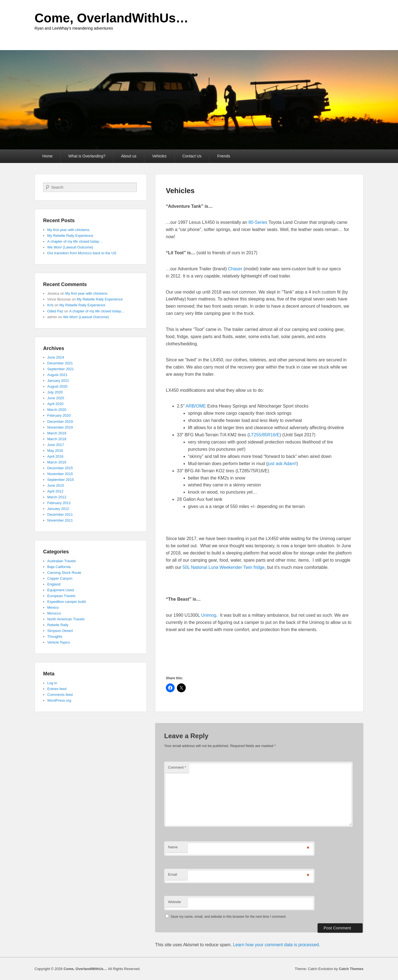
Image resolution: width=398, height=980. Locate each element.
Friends (224, 156)
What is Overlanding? (87, 156)
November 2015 (60, 474)
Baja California (59, 567)
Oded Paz (55, 311)
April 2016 (55, 456)
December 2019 (60, 422)
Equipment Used (61, 590)
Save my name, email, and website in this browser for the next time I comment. (228, 917)
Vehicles (159, 156)
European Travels (61, 596)
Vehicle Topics (59, 642)
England (54, 584)
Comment (177, 767)
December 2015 (60, 468)
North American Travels (66, 619)
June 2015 (56, 485)
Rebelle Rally (58, 625)
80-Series (258, 222)
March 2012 (57, 497)
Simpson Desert (60, 631)
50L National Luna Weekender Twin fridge (223, 567)
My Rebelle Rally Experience (70, 236)
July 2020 (55, 392)
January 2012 (58, 509)
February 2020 (59, 415)
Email (173, 874)
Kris (50, 305)
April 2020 (55, 404)
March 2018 (57, 439)
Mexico (53, 607)
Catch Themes (351, 969)
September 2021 (61, 369)
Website (175, 902)
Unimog (209, 615)
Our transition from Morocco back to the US (82, 253)
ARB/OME (196, 406)
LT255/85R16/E (264, 435)
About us (129, 156)
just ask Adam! (282, 464)
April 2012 (55, 491)
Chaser (235, 269)
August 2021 (57, 375)
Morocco (54, 613)
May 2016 (55, 451)
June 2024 (56, 357)
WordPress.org (59, 700)
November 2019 (60, 427)
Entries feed (57, 689)
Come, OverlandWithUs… (112, 18)
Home (47, 156)
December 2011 (60, 514)
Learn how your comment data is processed (276, 945)
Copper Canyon (60, 578)
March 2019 (57, 433)
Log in (52, 683)
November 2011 (60, 520)
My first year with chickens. (69, 230)
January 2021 (58, 381)
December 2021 (60, 363)
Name (173, 847)
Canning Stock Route (64, 573)
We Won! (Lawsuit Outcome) (70, 247)
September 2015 (61, 480)
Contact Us (192, 156)
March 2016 (57, 462)
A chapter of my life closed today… (75, 241)
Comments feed (60, 695)
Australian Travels (61, 561)
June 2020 (56, 398)
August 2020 (57, 386)
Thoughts (55, 637)
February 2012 (59, 503)
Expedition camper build (66, 602)
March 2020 (57, 410)
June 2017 (56, 445)
